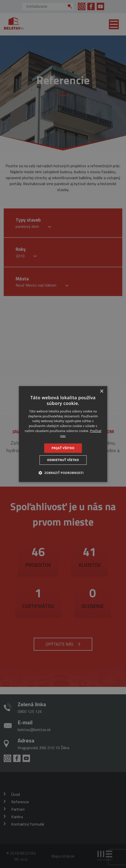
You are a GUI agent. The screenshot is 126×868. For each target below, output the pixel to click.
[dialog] (63, 434)
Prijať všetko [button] (63, 448)
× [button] (102, 391)
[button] (63, 473)
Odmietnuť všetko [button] (63, 460)
